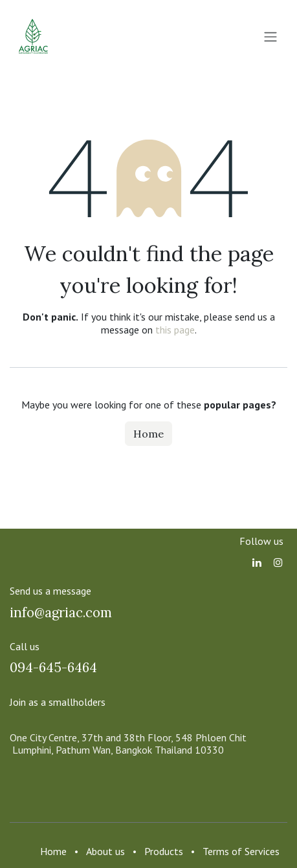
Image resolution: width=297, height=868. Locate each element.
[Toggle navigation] (270, 36)
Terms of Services (241, 851)
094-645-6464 (53, 667)
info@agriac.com (61, 612)
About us (105, 851)
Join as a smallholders (58, 702)
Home (148, 434)
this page (175, 330)
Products (164, 851)
